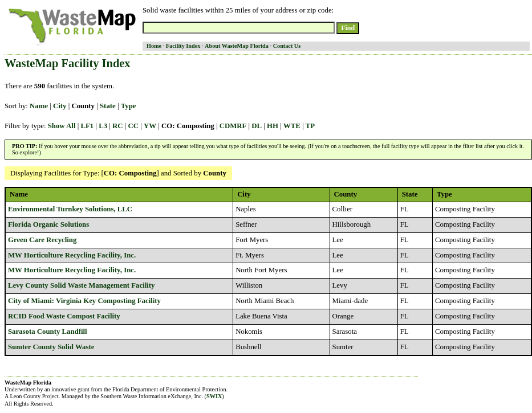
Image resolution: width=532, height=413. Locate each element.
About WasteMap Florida (237, 46)
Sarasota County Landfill (48, 332)
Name (39, 106)
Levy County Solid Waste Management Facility (81, 285)
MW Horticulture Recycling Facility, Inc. (72, 255)
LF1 (87, 126)
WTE (292, 126)
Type (129, 106)
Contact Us (287, 46)
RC (117, 126)
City (60, 106)
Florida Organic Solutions (48, 224)
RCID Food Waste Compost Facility (64, 316)
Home (154, 46)
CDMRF (233, 126)
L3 (103, 126)
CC (133, 126)
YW (150, 126)
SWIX (214, 396)
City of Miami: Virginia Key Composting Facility (84, 301)
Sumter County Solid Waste (51, 347)
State (108, 106)
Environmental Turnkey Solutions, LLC (70, 209)
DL (257, 126)
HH (273, 126)
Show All (62, 126)
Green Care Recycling (42, 240)
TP (310, 126)
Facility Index (183, 46)
